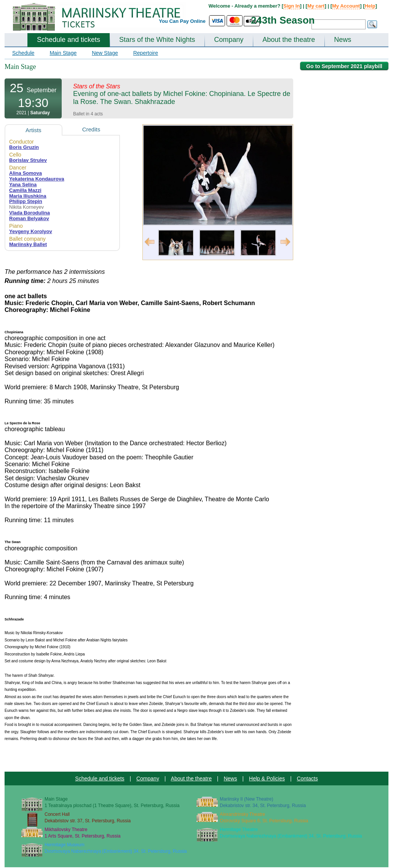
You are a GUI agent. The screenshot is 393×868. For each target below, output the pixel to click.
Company (229, 40)
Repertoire (146, 53)
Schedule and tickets (69, 40)
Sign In (292, 6)
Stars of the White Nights (157, 40)
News (343, 40)
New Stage (105, 53)
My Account (346, 6)
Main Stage (63, 53)
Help (370, 6)
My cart (316, 6)
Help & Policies (267, 778)
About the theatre (289, 40)
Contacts (307, 778)
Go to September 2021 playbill (344, 66)
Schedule (23, 53)
